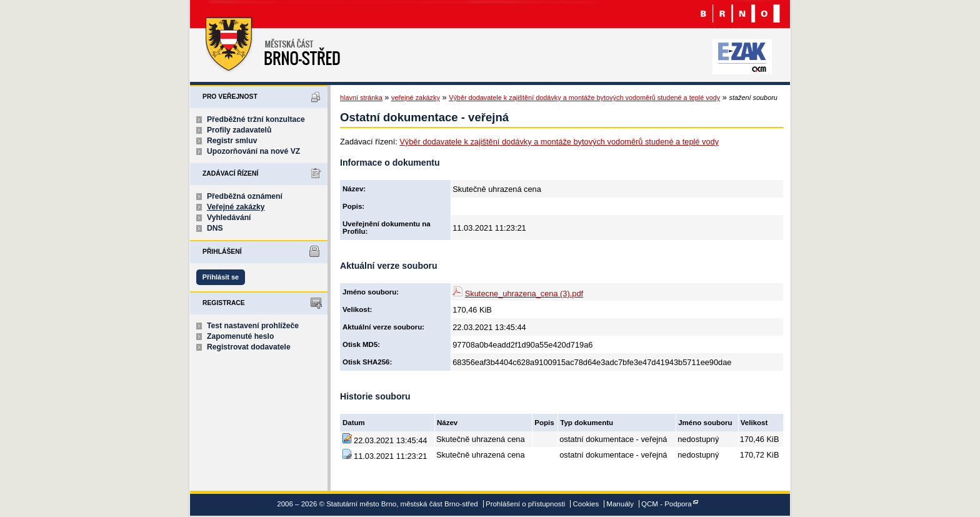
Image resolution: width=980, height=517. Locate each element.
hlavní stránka (361, 98)
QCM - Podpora (667, 504)
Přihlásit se (221, 277)
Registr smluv (232, 141)
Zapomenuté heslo (240, 336)
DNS (215, 228)
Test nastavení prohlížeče (253, 326)
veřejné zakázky (416, 98)
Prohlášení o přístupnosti (525, 504)
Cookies (586, 504)
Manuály (620, 504)
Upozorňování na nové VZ (253, 151)
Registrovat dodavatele (249, 347)
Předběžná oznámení (245, 196)
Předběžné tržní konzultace (256, 119)
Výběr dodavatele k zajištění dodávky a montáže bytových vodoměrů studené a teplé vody (584, 98)
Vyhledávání (229, 218)
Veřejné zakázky (236, 207)
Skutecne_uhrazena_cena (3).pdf (524, 294)
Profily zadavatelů (239, 130)
